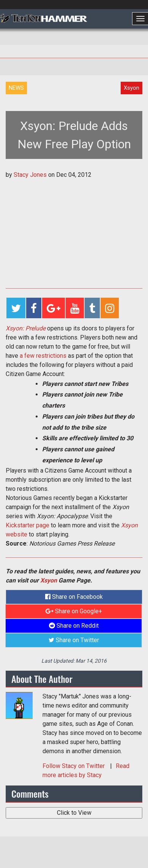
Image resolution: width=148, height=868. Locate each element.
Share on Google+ (74, 611)
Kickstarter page (28, 525)
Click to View (74, 813)
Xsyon (49, 580)
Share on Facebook (74, 597)
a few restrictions (43, 356)
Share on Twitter (74, 640)
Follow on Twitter (74, 766)
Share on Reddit (74, 626)
